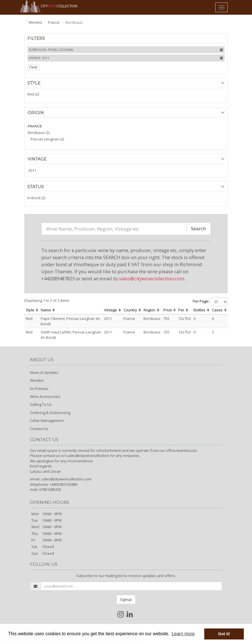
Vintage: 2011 (39, 58)
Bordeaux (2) (39, 133)
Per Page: (201, 301)
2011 (32, 170)
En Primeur (39, 389)
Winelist (35, 22)
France (54, 22)
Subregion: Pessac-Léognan (51, 50)
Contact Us (39, 429)
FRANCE (35, 126)
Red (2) (33, 94)
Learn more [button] (183, 634)
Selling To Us (41, 404)
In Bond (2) (36, 198)
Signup (126, 599)
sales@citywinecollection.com (152, 278)
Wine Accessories (45, 396)
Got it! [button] (224, 634)
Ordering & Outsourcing (50, 413)
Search (198, 228)
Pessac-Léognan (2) (47, 139)
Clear (33, 67)
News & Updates (44, 372)
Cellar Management (47, 420)
